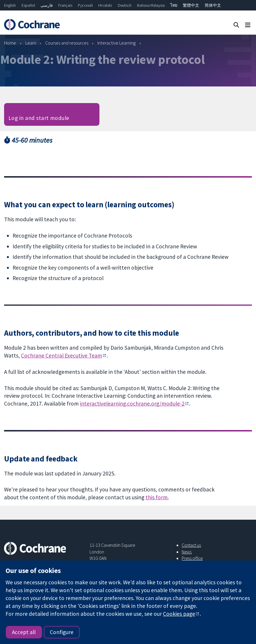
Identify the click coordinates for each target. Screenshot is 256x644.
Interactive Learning (116, 43)
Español (28, 5)
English (10, 5)
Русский (85, 5)
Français (65, 5)
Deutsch (125, 5)
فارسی (47, 5)
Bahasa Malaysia (151, 5)
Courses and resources (67, 43)
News (187, 552)
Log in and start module (39, 118)
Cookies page (179, 614)
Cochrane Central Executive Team (62, 355)
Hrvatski (105, 5)
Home (10, 43)
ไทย (174, 5)
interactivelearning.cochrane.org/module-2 (132, 404)
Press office (192, 558)
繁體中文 (191, 5)
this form (157, 497)
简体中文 (213, 5)
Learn (31, 43)
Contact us (191, 545)
